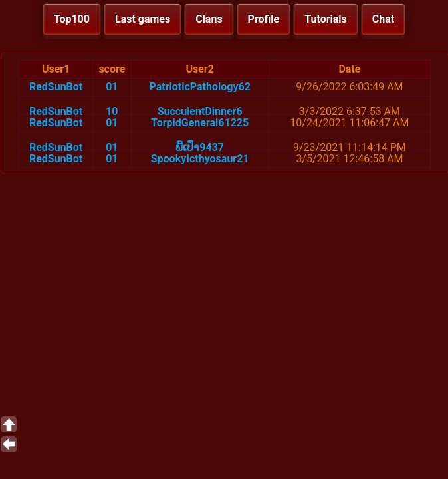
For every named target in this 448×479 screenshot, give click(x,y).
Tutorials (326, 19)
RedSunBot (56, 87)
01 (112, 87)
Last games (143, 19)
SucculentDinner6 (200, 111)
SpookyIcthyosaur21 (200, 159)
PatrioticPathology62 (200, 87)
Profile (264, 19)
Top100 (72, 19)
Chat (383, 19)
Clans (209, 19)
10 (112, 111)
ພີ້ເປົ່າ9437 (200, 147)
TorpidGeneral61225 (200, 123)
